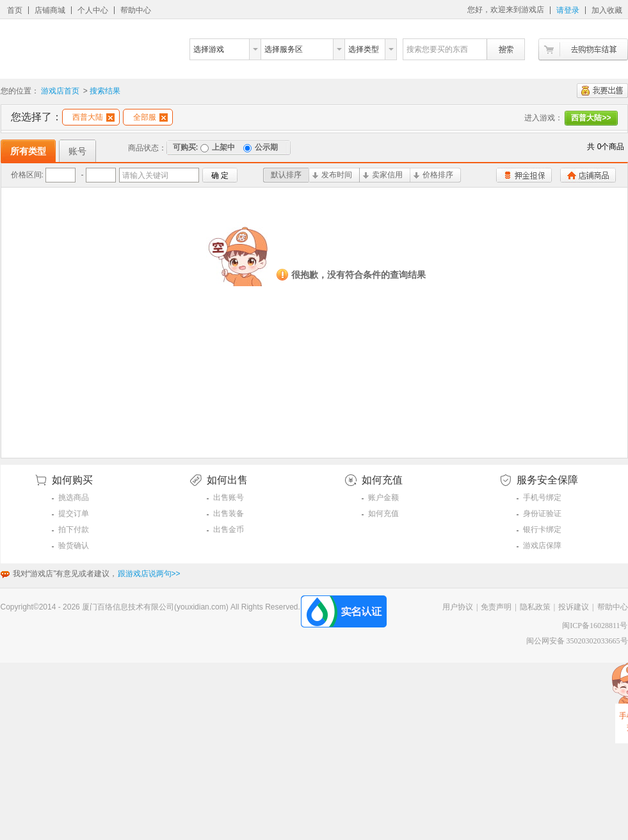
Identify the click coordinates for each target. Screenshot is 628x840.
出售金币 (229, 529)
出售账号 (229, 497)
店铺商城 (50, 10)
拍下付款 (74, 529)
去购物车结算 (583, 50)
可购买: (186, 147)
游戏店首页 (60, 91)
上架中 (218, 147)
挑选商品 (74, 497)
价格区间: (27, 175)
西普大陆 (93, 117)
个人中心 (93, 10)
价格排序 (433, 175)
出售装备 (229, 513)
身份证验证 (542, 513)
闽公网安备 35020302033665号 (577, 641)
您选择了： (36, 117)
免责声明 (496, 607)
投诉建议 (574, 607)
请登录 (568, 10)
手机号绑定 (542, 497)
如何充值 (383, 513)
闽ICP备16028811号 (595, 626)
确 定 (220, 175)
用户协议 (458, 607)
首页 (15, 10)
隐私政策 (535, 607)
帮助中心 (136, 10)
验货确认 (74, 545)
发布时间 (332, 175)
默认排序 (286, 175)
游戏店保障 (542, 545)
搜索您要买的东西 (437, 49)
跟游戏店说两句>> (149, 574)
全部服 (150, 117)
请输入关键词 (145, 175)
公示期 (261, 147)
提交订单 (74, 513)
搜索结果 (105, 91)
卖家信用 (383, 175)
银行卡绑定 (542, 529)
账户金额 (383, 497)
